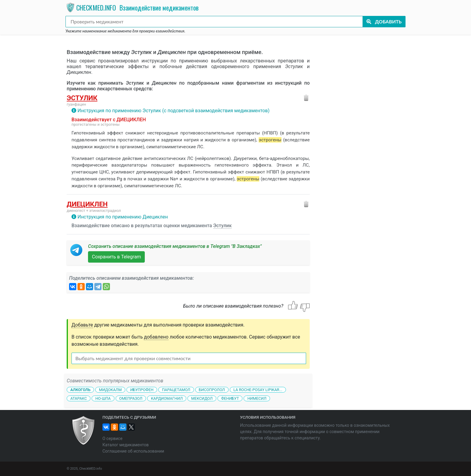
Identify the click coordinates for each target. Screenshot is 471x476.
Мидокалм (110, 390)
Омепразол (131, 398)
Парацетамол (176, 390)
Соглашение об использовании (133, 451)
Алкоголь (80, 390)
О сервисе (112, 438)
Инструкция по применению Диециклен (123, 217)
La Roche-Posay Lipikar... (258, 390)
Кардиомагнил (167, 398)
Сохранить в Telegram (116, 257)
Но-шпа (103, 398)
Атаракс (79, 398)
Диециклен (87, 204)
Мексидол (202, 398)
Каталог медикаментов (126, 445)
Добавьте (82, 325)
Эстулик (82, 98)
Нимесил (257, 398)
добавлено (156, 337)
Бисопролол (212, 390)
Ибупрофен (142, 390)
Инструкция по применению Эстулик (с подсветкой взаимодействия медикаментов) (173, 111)
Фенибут (230, 398)
